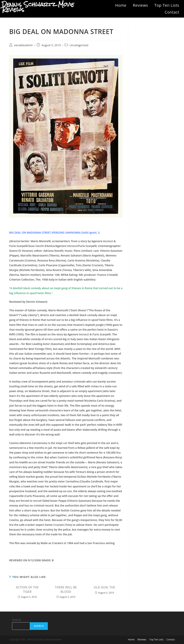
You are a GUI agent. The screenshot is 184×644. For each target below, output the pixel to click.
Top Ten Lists (167, 5)
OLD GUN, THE (104, 587)
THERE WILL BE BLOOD (66, 589)
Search (17, 620)
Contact (172, 12)
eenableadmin (23, 45)
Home (121, 5)
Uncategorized (79, 45)
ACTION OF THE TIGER (27, 589)
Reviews (140, 5)
